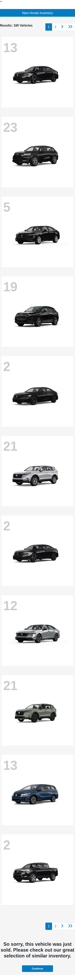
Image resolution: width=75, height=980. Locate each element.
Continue (37, 969)
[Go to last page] (70, 27)
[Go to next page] (62, 27)
